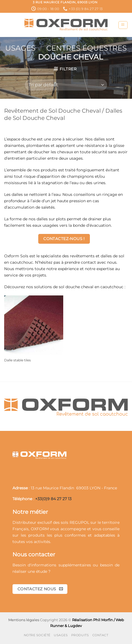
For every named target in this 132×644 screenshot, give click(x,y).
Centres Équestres (87, 48)
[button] (123, 25)
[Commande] (66, 85)
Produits (80, 635)
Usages (20, 48)
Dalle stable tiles (17, 360)
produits (36, 535)
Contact (100, 635)
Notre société (37, 635)
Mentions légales (24, 620)
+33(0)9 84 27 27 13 (53, 499)
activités (42, 542)
